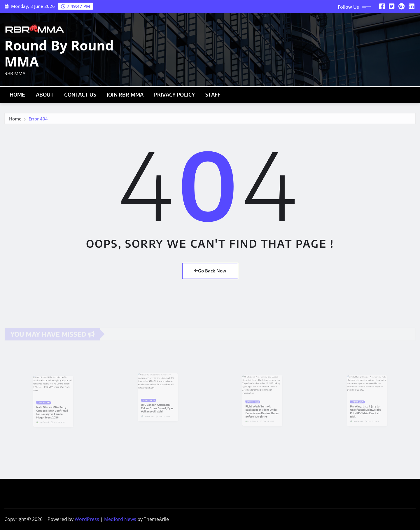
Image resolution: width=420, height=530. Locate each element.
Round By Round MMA (59, 53)
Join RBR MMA (125, 95)
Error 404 (38, 120)
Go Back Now (210, 271)
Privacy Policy (174, 95)
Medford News (120, 519)
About (45, 95)
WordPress (87, 519)
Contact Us (80, 95)
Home (17, 95)
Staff (213, 95)
